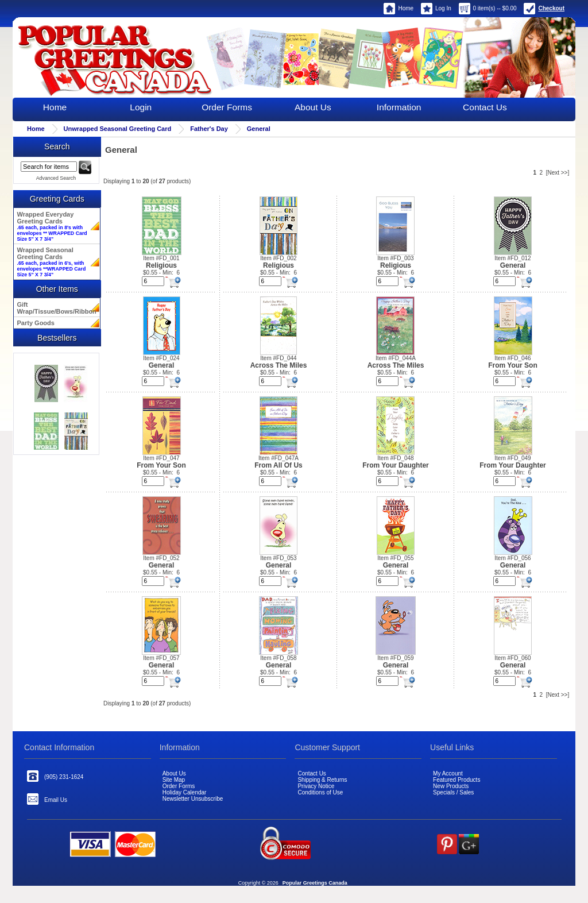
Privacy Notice (316, 786)
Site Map (174, 780)
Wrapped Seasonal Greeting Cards (52, 262)
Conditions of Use (320, 792)
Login (141, 107)
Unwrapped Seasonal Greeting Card (118, 129)
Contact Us (485, 107)
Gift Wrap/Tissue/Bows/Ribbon (56, 308)
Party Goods (36, 323)
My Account (448, 773)
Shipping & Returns (322, 780)
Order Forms (227, 107)
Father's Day (209, 129)
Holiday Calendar (185, 792)
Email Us (47, 799)
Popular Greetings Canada (315, 883)
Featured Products (457, 780)
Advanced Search (56, 178)
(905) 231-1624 (55, 776)
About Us (313, 107)
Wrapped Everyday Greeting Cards (52, 226)
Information (399, 107)
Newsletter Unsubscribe (193, 799)
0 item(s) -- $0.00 (488, 8)
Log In (436, 8)
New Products (451, 786)
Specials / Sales (453, 792)
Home (399, 8)
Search (57, 146)
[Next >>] (558, 173)
